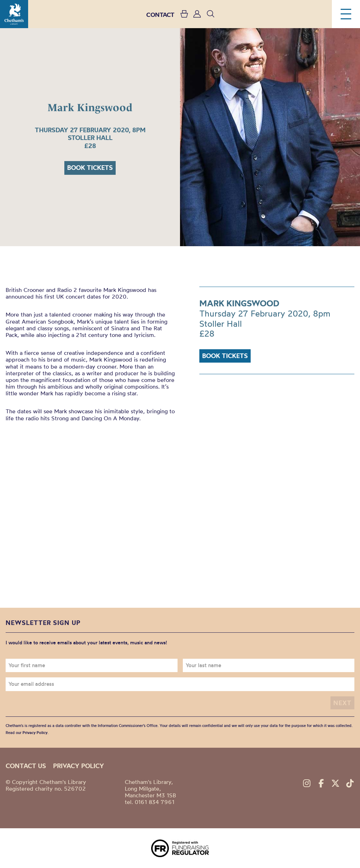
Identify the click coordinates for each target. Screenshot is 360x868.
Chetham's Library (14, 14)
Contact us (26, 766)
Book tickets (90, 168)
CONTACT (160, 15)
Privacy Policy (35, 733)
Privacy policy (79, 766)
